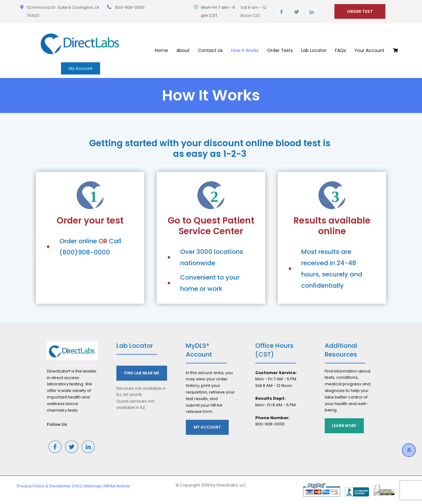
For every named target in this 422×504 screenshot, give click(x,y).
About (183, 50)
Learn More (345, 426)
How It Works (245, 50)
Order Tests (280, 50)
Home (161, 50)
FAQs (341, 50)
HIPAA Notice (117, 486)
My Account (81, 68)
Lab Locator (314, 50)
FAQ (78, 486)
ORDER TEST (360, 11)
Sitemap (93, 486)
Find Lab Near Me (142, 373)
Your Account (369, 50)
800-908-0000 (130, 7)
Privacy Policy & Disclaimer (44, 486)
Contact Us (210, 50)
